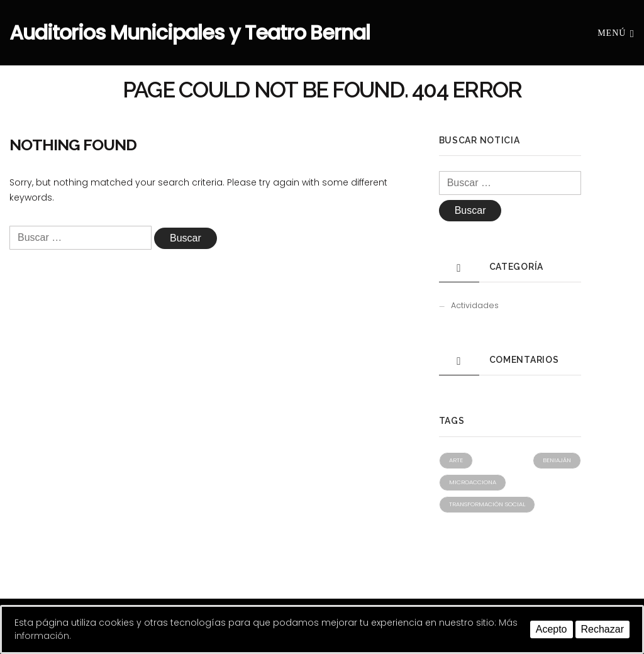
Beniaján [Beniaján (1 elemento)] (557, 460)
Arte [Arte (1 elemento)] (456, 460)
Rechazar (602, 629)
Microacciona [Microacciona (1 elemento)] (473, 482)
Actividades (475, 305)
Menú (616, 32)
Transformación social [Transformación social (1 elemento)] (487, 504)
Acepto (552, 629)
